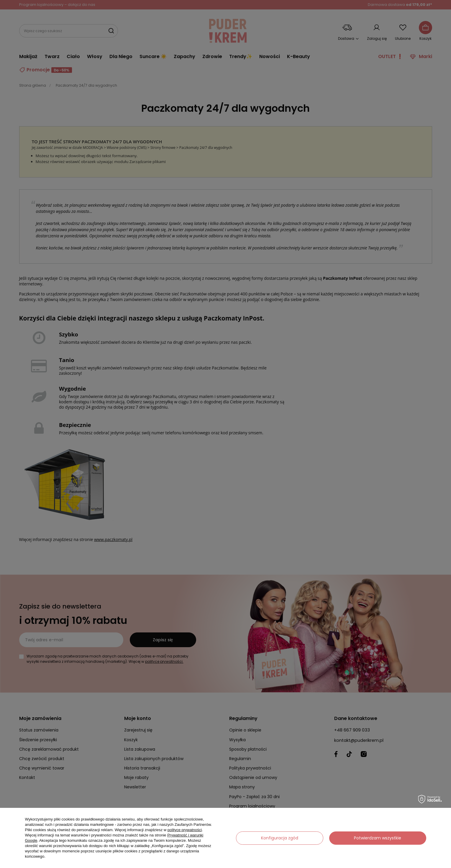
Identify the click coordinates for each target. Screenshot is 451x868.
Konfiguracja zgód (280, 838)
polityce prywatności (185, 830)
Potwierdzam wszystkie (378, 838)
